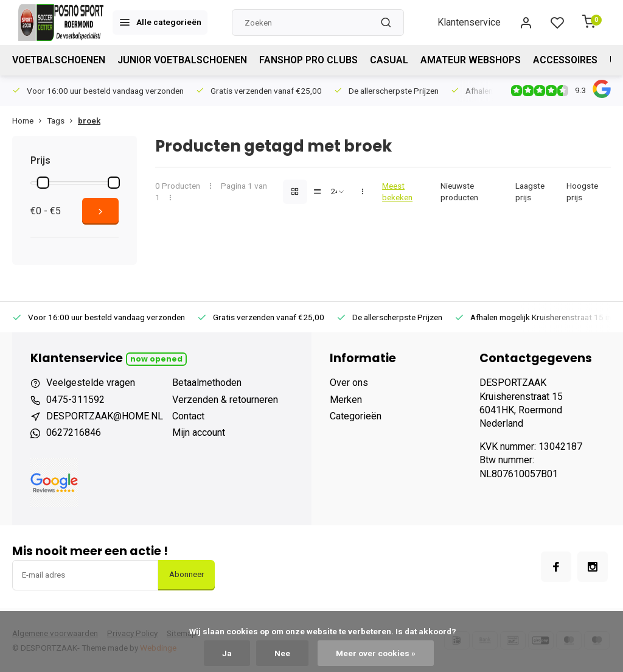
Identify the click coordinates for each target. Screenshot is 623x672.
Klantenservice (469, 22)
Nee (282, 653)
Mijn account (199, 432)
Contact (188, 416)
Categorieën (356, 416)
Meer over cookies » (376, 653)
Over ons (349, 383)
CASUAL (389, 60)
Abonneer (186, 574)
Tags (62, 121)
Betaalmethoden (207, 383)
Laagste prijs (530, 191)
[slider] (43, 183)
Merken (346, 400)
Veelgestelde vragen (91, 383)
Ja (227, 653)
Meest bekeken (397, 191)
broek (89, 121)
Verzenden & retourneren (225, 400)
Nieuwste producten (459, 191)
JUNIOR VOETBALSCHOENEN (182, 60)
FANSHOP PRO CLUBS (308, 60)
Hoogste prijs (582, 191)
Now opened (156, 359)
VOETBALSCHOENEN (59, 60)
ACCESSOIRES (565, 60)
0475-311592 (75, 400)
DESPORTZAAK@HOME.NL (105, 416)
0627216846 (74, 432)
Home (30, 121)
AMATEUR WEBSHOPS (471, 60)
